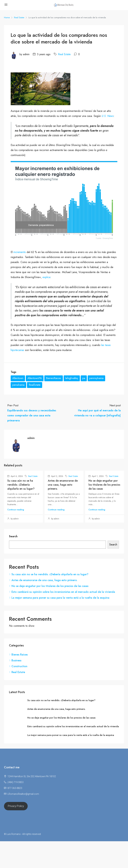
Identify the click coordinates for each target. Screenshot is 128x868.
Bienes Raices (20, 655)
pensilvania (18, 385)
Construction (19, 666)
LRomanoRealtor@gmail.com (23, 794)
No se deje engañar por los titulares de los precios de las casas (104, 485)
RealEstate (35, 385)
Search (13, 536)
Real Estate (19, 17)
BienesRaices (54, 378)
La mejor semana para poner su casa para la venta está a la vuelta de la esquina (60, 598)
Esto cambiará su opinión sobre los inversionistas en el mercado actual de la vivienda (63, 592)
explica (46, 277)
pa (84, 378)
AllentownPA (35, 378)
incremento (20, 252)
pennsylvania (96, 378)
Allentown (18, 378)
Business (16, 660)
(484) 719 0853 (15, 782)
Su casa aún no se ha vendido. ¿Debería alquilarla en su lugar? (21, 485)
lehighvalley (72, 378)
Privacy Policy (16, 806)
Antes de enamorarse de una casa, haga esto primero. (63, 485)
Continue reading (16, 510)
